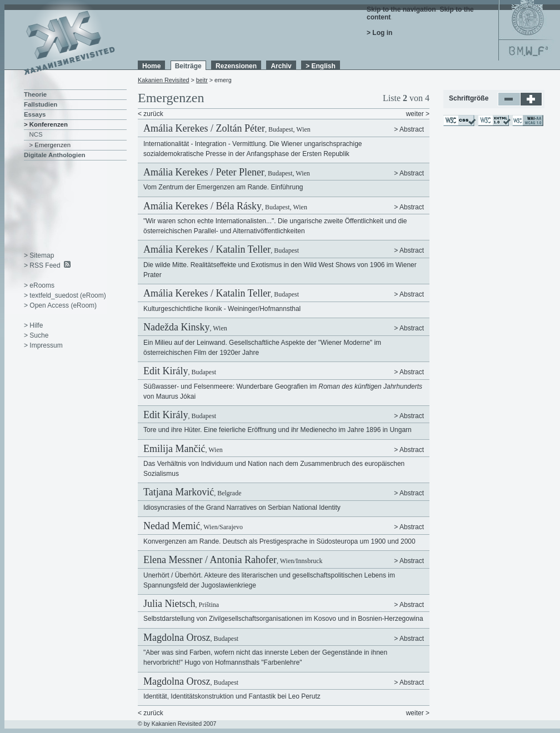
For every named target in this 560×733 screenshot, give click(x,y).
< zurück (151, 114)
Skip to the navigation (401, 9)
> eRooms (39, 285)
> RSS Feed (42, 265)
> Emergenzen (50, 145)
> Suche (36, 335)
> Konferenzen (46, 124)
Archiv (281, 66)
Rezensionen (236, 66)
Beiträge (188, 66)
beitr (202, 80)
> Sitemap (39, 255)
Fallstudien (41, 104)
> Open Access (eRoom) (60, 305)
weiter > (418, 114)
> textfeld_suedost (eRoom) (65, 295)
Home (151, 66)
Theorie (35, 94)
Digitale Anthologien (54, 155)
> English (321, 66)
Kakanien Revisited (163, 80)
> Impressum (43, 345)
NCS (36, 134)
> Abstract (409, 129)
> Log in (379, 33)
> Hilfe (33, 325)
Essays (35, 114)
